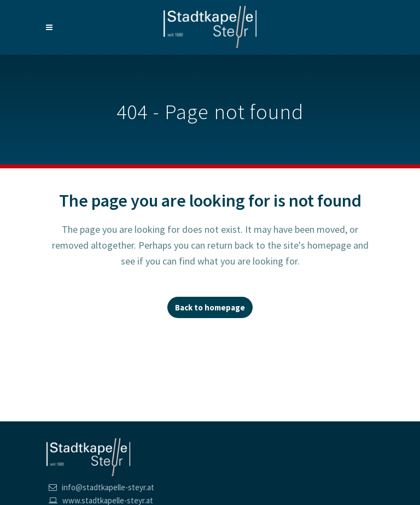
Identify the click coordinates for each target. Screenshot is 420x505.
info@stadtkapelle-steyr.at (108, 487)
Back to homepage (210, 307)
